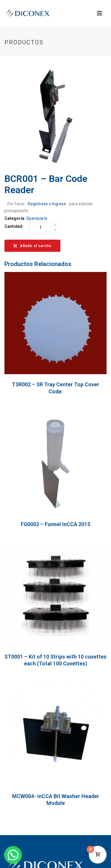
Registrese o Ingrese (47, 204)
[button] (13, 855)
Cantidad (13, 226)
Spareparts (37, 218)
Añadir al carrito (32, 246)
